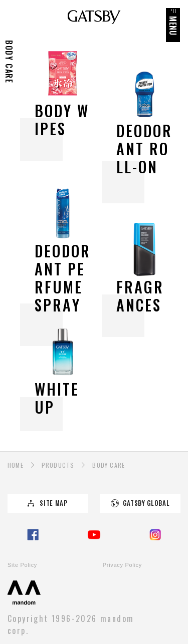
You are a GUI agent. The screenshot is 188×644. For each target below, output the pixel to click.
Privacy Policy (122, 565)
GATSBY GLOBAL (146, 503)
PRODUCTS (58, 465)
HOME (16, 465)
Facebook (33, 535)
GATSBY (94, 17)
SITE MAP (54, 503)
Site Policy (22, 565)
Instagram (155, 535)
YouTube (94, 535)
